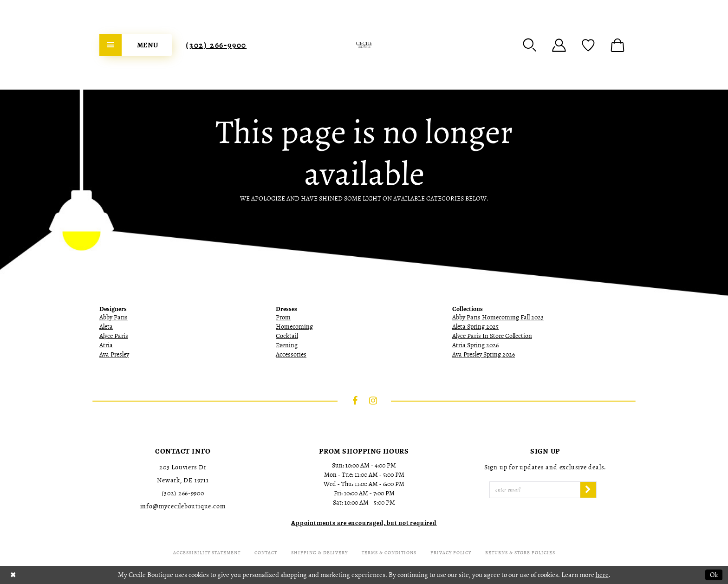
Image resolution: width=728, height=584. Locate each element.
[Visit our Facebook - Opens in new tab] (355, 401)
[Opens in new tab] (364, 523)
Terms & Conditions (389, 553)
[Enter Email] (535, 490)
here (602, 575)
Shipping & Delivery (319, 553)
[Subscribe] (588, 490)
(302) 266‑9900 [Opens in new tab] (183, 493)
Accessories (291, 354)
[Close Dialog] (13, 575)
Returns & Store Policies (520, 553)
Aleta (106, 327)
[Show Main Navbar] (136, 45)
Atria (106, 345)
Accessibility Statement (207, 553)
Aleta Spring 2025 (475, 327)
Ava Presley (114, 354)
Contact (266, 553)
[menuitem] (136, 45)
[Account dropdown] (559, 45)
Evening (287, 345)
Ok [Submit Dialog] (714, 575)
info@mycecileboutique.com (183, 506)
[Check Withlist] (588, 45)
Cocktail (287, 336)
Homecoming (294, 327)
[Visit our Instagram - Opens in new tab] (373, 401)
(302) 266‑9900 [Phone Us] (216, 45)
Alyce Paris (114, 336)
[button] (530, 45)
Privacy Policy (451, 553)
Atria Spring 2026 (475, 345)
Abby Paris (114, 317)
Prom (283, 317)
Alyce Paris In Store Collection (492, 336)
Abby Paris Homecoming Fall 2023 (498, 317)
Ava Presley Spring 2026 (484, 354)
